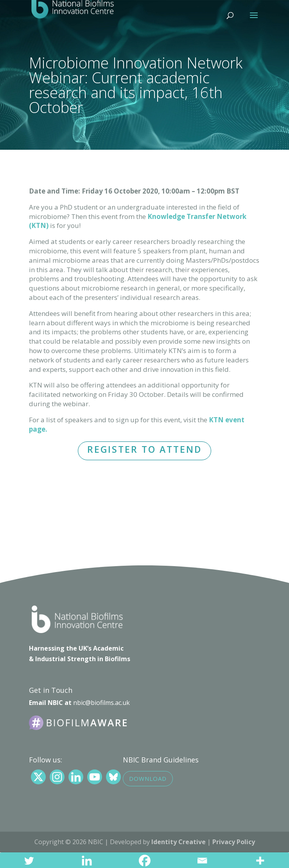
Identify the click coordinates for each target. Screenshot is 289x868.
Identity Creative (179, 842)
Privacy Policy (234, 842)
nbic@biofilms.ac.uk (101, 703)
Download (148, 778)
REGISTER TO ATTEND (144, 449)
